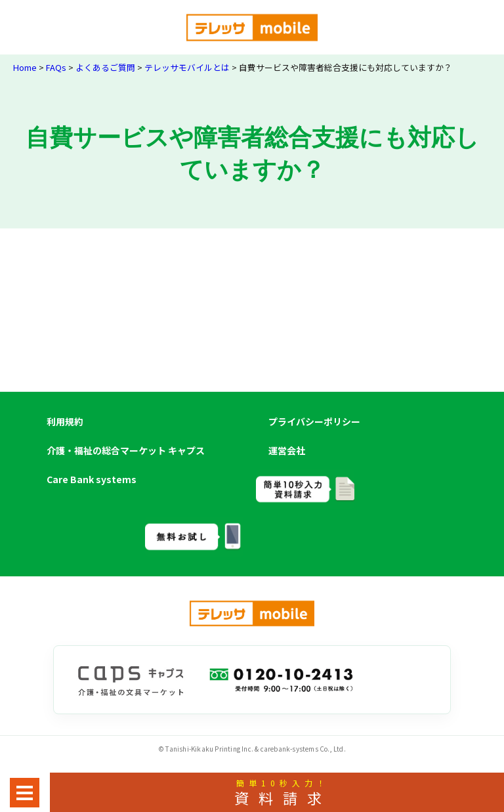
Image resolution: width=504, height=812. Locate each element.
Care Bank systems (92, 479)
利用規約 (65, 421)
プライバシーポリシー (314, 421)
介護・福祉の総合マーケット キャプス (126, 450)
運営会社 (287, 450)
